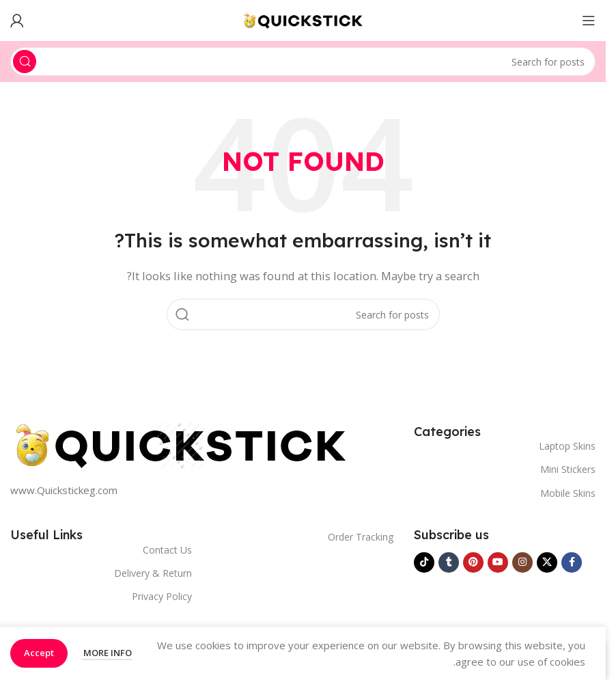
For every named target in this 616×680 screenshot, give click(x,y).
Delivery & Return (153, 573)
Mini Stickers (568, 469)
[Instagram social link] (522, 562)
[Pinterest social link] (473, 562)
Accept (39, 653)
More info (107, 653)
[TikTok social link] (424, 562)
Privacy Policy (162, 596)
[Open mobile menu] (589, 21)
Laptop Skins (567, 446)
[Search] (303, 62)
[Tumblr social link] (449, 562)
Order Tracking (361, 537)
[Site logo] (303, 19)
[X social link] (547, 562)
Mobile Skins (568, 493)
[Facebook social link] (572, 562)
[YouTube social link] (498, 562)
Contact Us (167, 550)
